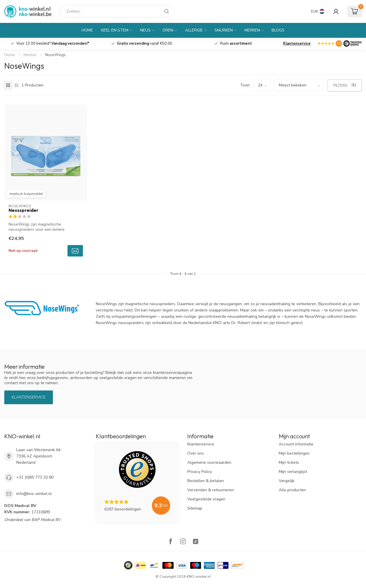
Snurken (224, 30)
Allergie (194, 30)
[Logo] (353, 44)
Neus (145, 30)
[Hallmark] (128, 565)
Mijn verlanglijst (293, 472)
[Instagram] (183, 542)
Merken (252, 30)
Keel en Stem (115, 30)
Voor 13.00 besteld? (53, 44)
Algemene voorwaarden (209, 462)
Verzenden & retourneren (211, 490)
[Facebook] (170, 542)
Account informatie (296, 444)
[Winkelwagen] (355, 11)
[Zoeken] (117, 11)
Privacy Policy (200, 472)
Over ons (196, 453)
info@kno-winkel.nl (34, 494)
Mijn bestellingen (294, 453)
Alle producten (292, 490)
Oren (168, 30)
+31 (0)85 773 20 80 (35, 477)
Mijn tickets (289, 462)
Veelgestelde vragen (206, 499)
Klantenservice (297, 44)
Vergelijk (287, 481)
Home (87, 30)
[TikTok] (196, 542)
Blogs (278, 30)
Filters (345, 85)
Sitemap (195, 508)
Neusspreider (23, 210)
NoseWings (55, 55)
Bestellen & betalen (206, 481)
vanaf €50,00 (145, 44)
